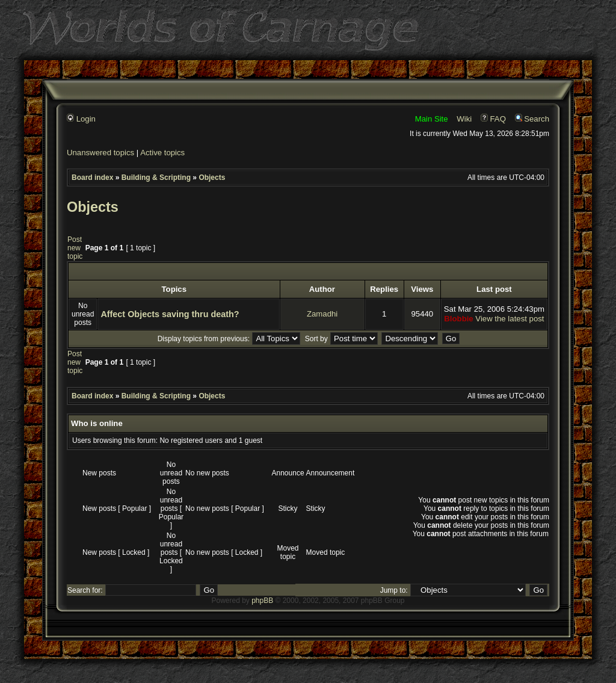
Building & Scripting (156, 178)
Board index (92, 178)
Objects (212, 178)
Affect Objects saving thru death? (170, 314)
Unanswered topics (100, 153)
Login (81, 119)
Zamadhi (322, 314)
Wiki (464, 119)
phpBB (262, 601)
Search (532, 119)
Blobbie (458, 319)
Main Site (432, 119)
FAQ (493, 119)
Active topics (162, 153)
